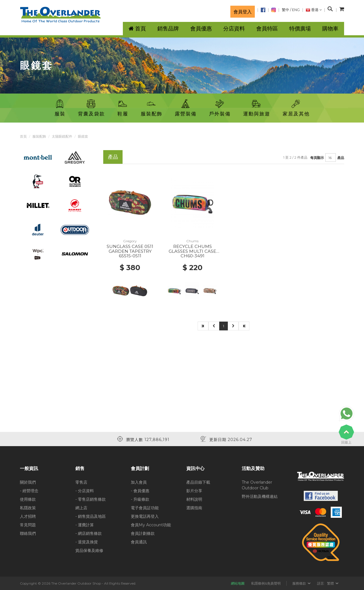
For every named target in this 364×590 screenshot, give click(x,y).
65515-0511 (130, 256)
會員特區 (267, 29)
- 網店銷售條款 (89, 533)
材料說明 (194, 499)
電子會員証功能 (145, 508)
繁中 (286, 10)
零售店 (81, 482)
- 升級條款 (140, 499)
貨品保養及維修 (89, 550)
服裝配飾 (39, 136)
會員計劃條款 (143, 533)
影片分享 (194, 491)
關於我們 (28, 482)
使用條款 (28, 499)
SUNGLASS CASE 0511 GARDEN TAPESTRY (130, 249)
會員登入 (243, 12)
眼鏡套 (83, 136)
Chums (192, 241)
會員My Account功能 (151, 525)
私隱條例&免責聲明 (266, 583)
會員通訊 (139, 542)
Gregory (130, 241)
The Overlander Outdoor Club (257, 485)
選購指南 (194, 508)
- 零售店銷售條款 (91, 499)
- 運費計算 (85, 525)
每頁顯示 (317, 158)
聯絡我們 (28, 533)
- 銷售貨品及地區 (91, 516)
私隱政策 (28, 508)
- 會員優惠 (140, 491)
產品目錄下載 (198, 482)
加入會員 (139, 482)
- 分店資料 (85, 491)
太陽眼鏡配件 (62, 136)
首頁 (23, 136)
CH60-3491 (193, 256)
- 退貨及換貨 (87, 542)
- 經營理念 (29, 491)
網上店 (81, 508)
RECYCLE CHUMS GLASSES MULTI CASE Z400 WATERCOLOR (192, 251)
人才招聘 (28, 516)
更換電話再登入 (145, 516)
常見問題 (28, 525)
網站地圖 (238, 583)
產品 (341, 158)
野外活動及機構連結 (260, 496)
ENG (296, 10)
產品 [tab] (113, 157)
